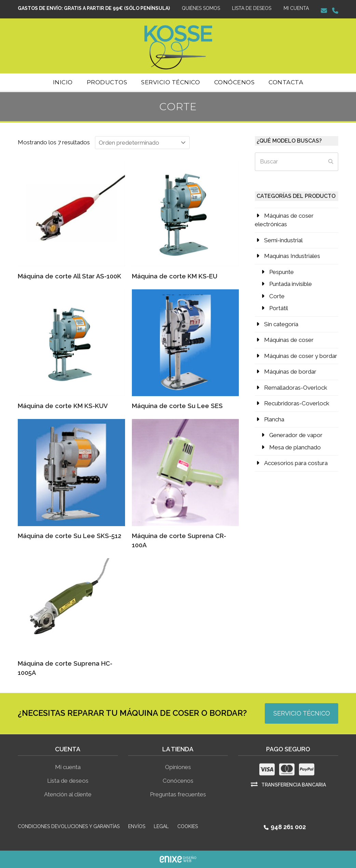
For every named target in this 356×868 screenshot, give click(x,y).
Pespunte (282, 272)
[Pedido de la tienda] (142, 143)
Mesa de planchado (295, 447)
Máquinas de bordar (290, 372)
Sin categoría (281, 324)
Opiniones (178, 767)
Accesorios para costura (296, 463)
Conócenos (178, 781)
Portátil (279, 308)
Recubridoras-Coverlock (297, 403)
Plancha (274, 419)
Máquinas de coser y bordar (301, 356)
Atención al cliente (68, 794)
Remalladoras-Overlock (296, 388)
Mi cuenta (68, 767)
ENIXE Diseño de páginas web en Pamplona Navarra (178, 859)
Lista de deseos (68, 781)
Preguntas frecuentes (178, 794)
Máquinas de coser (289, 340)
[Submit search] (331, 162)
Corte (277, 296)
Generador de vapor (296, 435)
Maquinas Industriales (292, 256)
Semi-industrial (283, 240)
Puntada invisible (291, 284)
